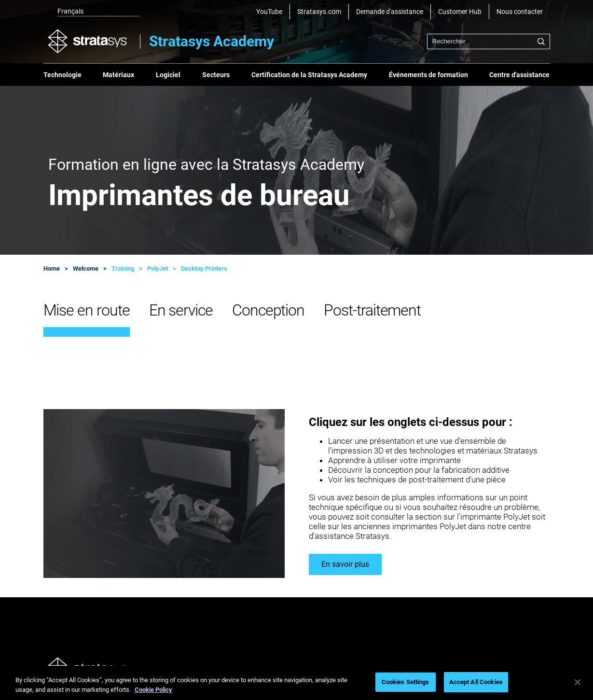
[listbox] (92, 12)
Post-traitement (372, 310)
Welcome (86, 268)
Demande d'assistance (390, 12)
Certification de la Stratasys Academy (309, 75)
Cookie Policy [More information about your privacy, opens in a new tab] (153, 690)
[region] (296, 683)
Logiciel (168, 75)
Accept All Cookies (476, 682)
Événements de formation (428, 75)
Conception (268, 310)
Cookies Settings (406, 682)
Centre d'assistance (519, 75)
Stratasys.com (319, 12)
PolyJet (158, 268)
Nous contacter (520, 12)
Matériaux (118, 75)
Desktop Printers (204, 268)
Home (52, 268)
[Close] (578, 682)
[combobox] (489, 41)
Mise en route (87, 310)
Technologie (62, 75)
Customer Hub (460, 12)
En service (181, 310)
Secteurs (216, 75)
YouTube (269, 12)
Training (123, 268)
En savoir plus (345, 564)
